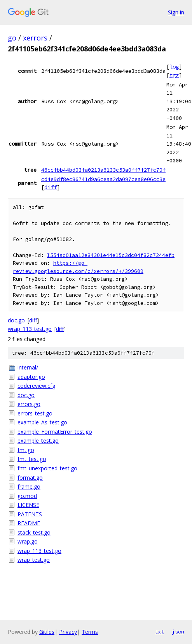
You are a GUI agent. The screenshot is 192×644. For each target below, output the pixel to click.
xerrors (35, 38)
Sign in (176, 12)
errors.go (29, 404)
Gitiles (47, 632)
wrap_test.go (34, 560)
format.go (30, 478)
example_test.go (38, 441)
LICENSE (28, 505)
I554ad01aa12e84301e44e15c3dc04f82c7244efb (111, 255)
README (29, 523)
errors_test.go (35, 413)
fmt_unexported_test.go (47, 468)
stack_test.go (34, 532)
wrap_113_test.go (30, 329)
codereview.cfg (36, 386)
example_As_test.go (42, 422)
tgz (174, 75)
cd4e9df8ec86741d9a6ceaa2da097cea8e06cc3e (103, 179)
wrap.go (28, 541)
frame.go (29, 487)
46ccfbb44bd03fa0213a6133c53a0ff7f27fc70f (103, 170)
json (178, 632)
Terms (90, 632)
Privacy (68, 632)
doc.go (16, 320)
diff (51, 187)
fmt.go (26, 450)
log (174, 67)
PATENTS (30, 514)
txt (159, 632)
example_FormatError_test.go (55, 432)
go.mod (27, 496)
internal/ (28, 367)
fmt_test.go (32, 459)
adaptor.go (31, 377)
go (12, 38)
